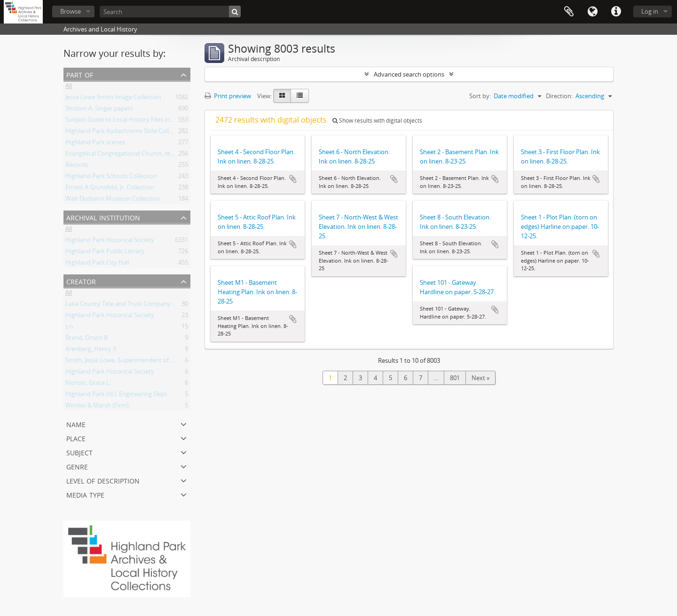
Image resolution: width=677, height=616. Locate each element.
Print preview (228, 96)
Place (76, 438)
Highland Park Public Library (105, 253)
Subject (79, 452)
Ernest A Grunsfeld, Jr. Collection (110, 189)
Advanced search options (409, 74)
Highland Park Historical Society (110, 242)
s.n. (70, 328)
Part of (80, 74)
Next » (480, 378)
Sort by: (480, 96)
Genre (77, 466)
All (69, 87)
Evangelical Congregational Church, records (126, 155)
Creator (81, 281)
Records (77, 166)
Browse (71, 11)
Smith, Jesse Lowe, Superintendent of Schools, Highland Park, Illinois (160, 362)
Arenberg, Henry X (91, 351)
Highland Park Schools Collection (111, 178)
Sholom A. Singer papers (99, 110)
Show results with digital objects (377, 121)
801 (455, 378)
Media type (85, 494)
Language (592, 12)
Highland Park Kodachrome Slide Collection (126, 133)
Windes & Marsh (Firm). (98, 407)
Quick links (616, 12)
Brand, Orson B (87, 339)
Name (76, 424)
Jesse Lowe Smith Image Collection (113, 99)
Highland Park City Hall (97, 264)
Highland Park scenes (95, 144)
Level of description (103, 480)
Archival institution (103, 217)
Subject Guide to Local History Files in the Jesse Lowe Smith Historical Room (171, 121)
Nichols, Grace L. (88, 384)
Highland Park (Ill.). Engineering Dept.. (118, 396)
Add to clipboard (293, 179)
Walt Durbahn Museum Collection (113, 200)
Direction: (559, 96)
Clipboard (569, 12)
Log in (650, 11)
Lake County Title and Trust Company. (119, 305)
